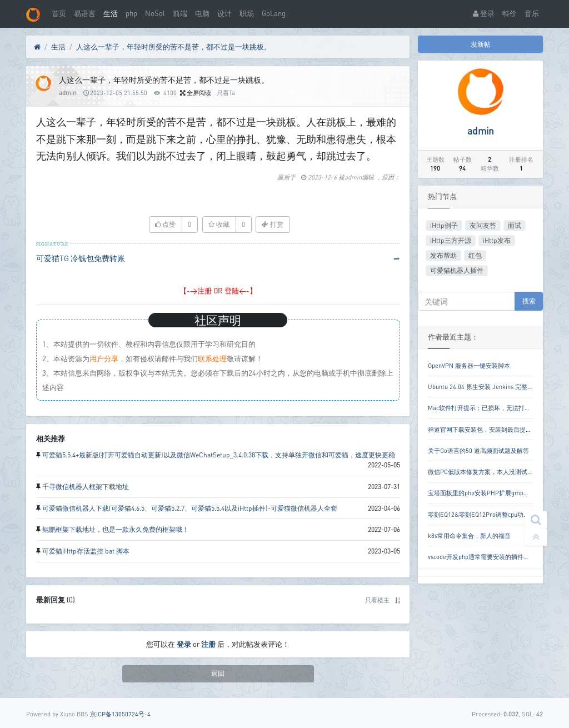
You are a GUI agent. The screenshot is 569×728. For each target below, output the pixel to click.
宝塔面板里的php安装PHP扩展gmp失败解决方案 (494, 493)
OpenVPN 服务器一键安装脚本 (469, 365)
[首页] (37, 47)
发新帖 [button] (481, 44)
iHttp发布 (497, 240)
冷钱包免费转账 (98, 258)
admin (68, 93)
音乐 (532, 13)
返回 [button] (218, 673)
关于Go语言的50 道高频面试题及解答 (478, 450)
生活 (111, 13)
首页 (59, 13)
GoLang (274, 13)
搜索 (529, 301)
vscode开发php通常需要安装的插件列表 (482, 557)
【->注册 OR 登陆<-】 (218, 291)
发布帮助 (443, 255)
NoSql (155, 13)
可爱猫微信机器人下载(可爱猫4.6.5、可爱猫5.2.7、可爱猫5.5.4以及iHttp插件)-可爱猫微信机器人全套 (190, 508)
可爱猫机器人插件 (457, 270)
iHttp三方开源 (451, 240)
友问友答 (483, 225)
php (131, 13)
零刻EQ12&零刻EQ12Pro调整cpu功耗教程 (485, 514)
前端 (180, 13)
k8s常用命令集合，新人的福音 (469, 535)
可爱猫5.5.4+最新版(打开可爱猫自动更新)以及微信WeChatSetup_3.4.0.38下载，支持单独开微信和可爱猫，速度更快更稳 (219, 455)
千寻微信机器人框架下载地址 (86, 487)
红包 (475, 255)
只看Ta (226, 93)
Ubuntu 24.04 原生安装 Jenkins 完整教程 (484, 387)
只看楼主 (377, 600)
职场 (247, 13)
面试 (515, 225)
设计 (224, 13)
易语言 (85, 13)
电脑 (202, 13)
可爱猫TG (53, 258)
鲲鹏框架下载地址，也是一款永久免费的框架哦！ (116, 529)
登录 (484, 13)
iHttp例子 (444, 225)
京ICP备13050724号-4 (120, 714)
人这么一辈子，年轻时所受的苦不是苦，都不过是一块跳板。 (174, 47)
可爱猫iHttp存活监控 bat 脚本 (86, 551)
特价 (510, 13)
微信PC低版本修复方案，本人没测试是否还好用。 (496, 472)
